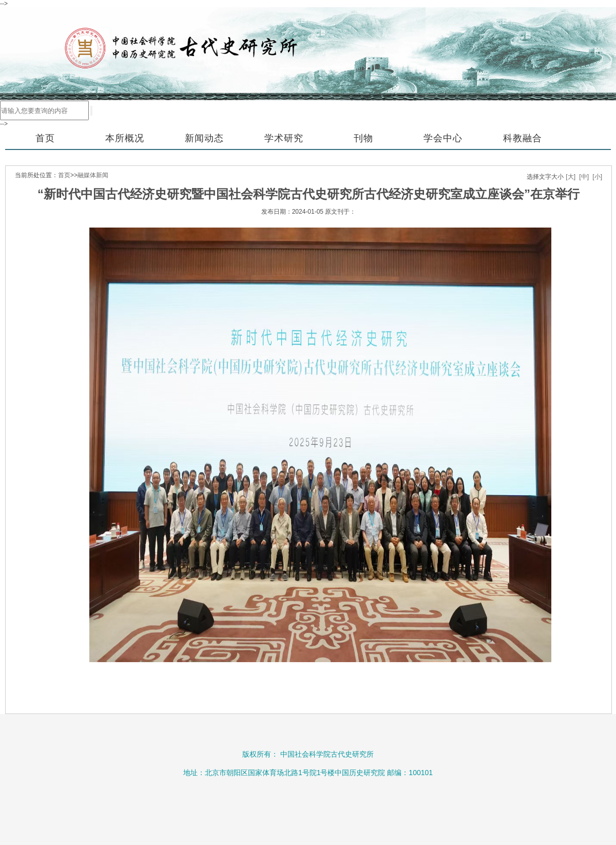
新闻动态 (204, 138)
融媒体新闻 (93, 175)
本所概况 (125, 138)
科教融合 (523, 138)
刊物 (363, 138)
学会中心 (443, 138)
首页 (45, 138)
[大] (571, 177)
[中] (584, 177)
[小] (597, 177)
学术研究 (284, 138)
